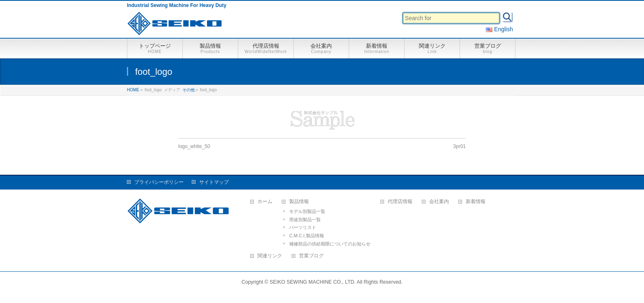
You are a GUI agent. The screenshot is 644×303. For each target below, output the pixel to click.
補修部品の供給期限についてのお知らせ (330, 244)
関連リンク (270, 256)
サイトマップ (214, 182)
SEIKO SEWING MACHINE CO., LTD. (313, 282)
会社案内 (439, 202)
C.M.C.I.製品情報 (306, 236)
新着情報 (476, 202)
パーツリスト (303, 227)
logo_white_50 (194, 146)
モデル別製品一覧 (307, 211)
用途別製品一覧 (305, 220)
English (499, 29)
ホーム (265, 202)
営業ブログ (311, 256)
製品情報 (299, 202)
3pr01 (459, 146)
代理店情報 (400, 202)
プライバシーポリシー (159, 182)
